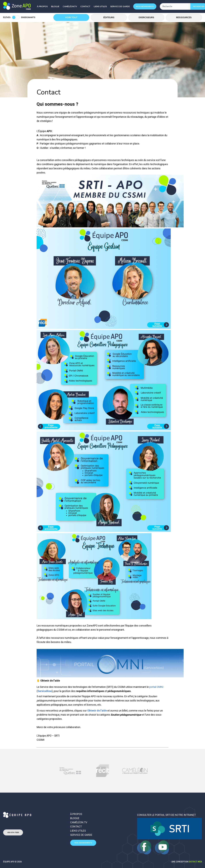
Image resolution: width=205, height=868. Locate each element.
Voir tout (71, 17)
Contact (85, 7)
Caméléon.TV (70, 7)
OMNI (160, 687)
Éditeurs (109, 17)
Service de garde (120, 7)
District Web (195, 862)
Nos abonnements (145, 6)
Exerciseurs (146, 17)
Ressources (184, 17)
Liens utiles (100, 7)
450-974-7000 (13, 832)
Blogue (55, 7)
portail (153, 687)
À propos (42, 7)
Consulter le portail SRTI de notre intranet (166, 815)
